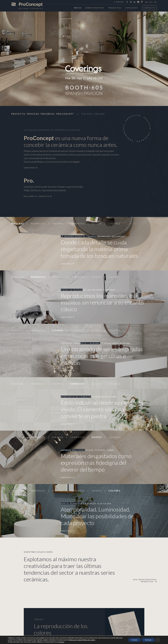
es (151, 2)
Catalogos (132, 8)
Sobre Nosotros (95, 8)
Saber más (29, 168)
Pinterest (142, 2)
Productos (115, 8)
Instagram (131, 2)
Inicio (78, 8)
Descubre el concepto (37, 196)
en (146, 2)
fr (155, 2)
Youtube (138, 2)
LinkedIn (134, 2)
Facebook (127, 2)
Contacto (149, 8)
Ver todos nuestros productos (145, 581)
